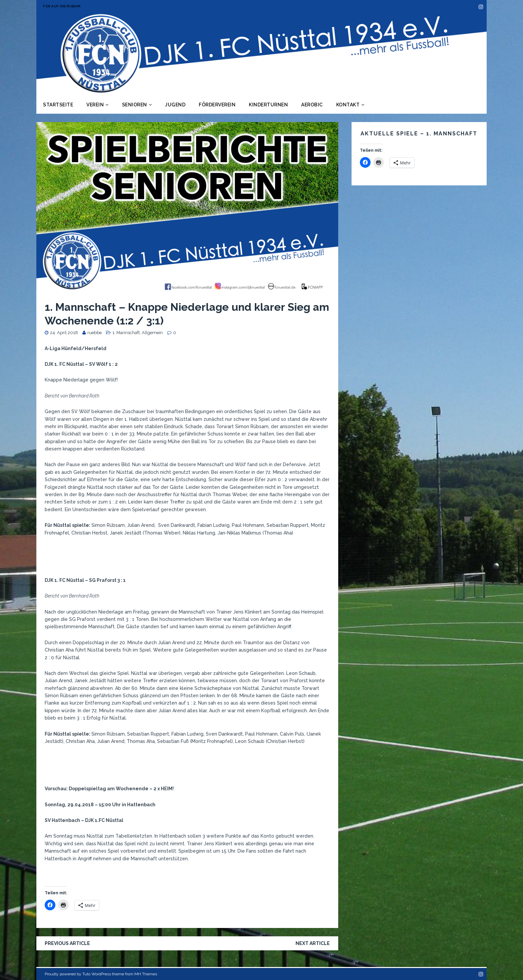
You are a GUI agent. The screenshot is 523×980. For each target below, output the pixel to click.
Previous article (67, 943)
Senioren (135, 105)
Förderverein (217, 105)
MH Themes (146, 974)
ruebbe (95, 333)
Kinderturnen (268, 105)
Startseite (58, 105)
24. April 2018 (64, 333)
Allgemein (152, 333)
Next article (313, 943)
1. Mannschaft (126, 333)
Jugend (175, 105)
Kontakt (348, 105)
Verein (95, 105)
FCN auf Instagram (62, 6)
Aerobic (312, 105)
